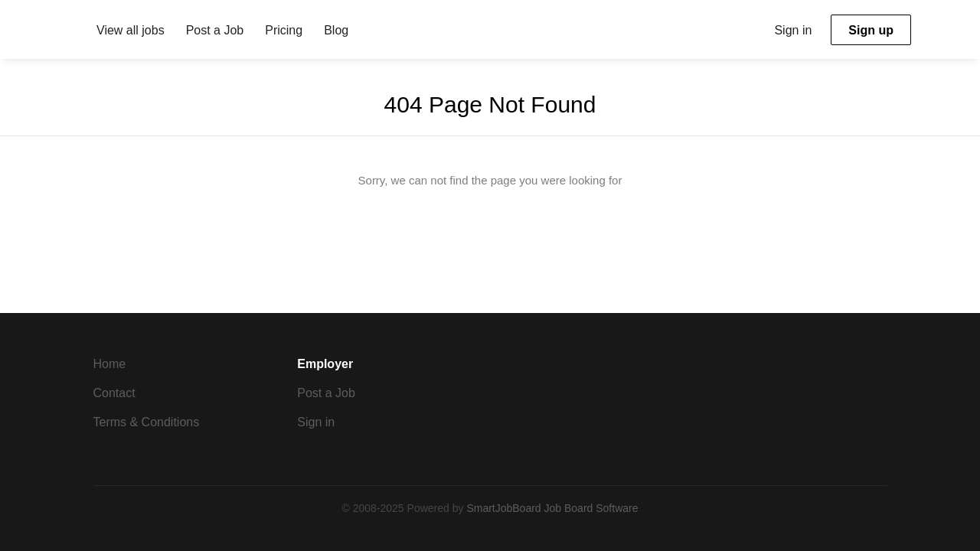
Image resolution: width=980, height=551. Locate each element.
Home (110, 364)
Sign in (793, 30)
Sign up (871, 30)
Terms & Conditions (147, 422)
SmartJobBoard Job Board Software (552, 508)
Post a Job (326, 393)
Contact (114, 393)
